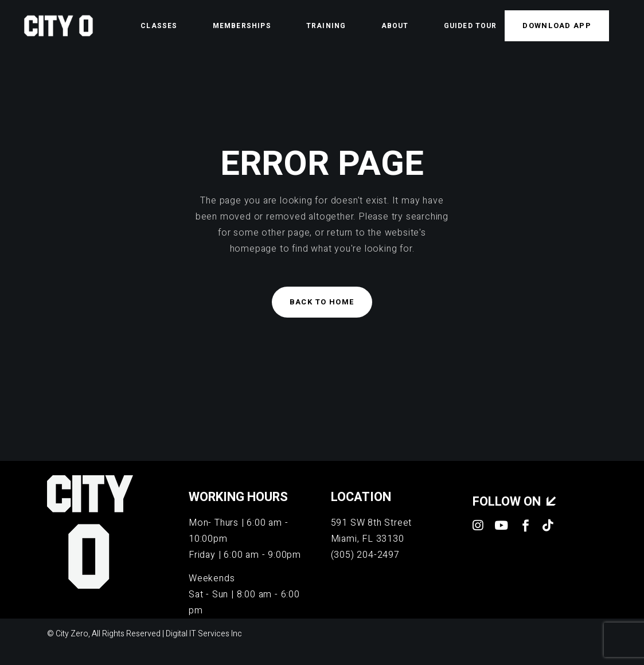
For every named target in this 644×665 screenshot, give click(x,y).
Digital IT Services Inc (204, 634)
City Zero (72, 634)
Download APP (557, 26)
